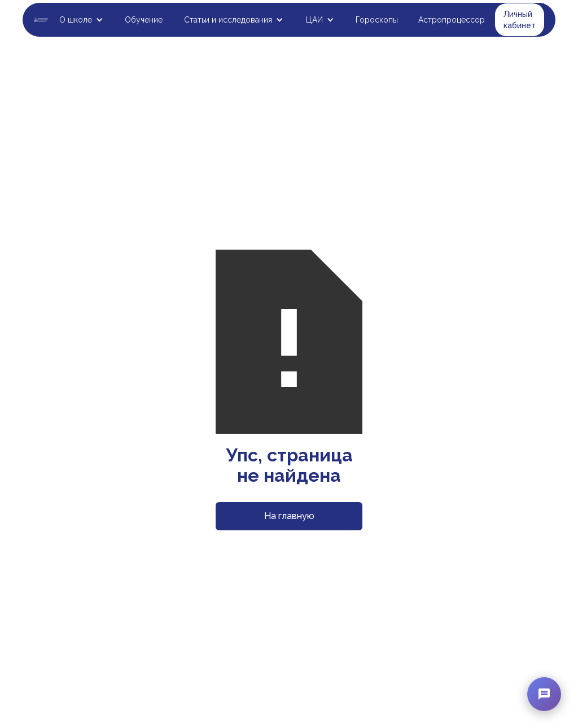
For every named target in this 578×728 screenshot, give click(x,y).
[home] (41, 20)
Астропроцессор (452, 20)
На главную (289, 516)
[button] (81, 20)
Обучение (144, 20)
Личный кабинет (520, 20)
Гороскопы (377, 20)
